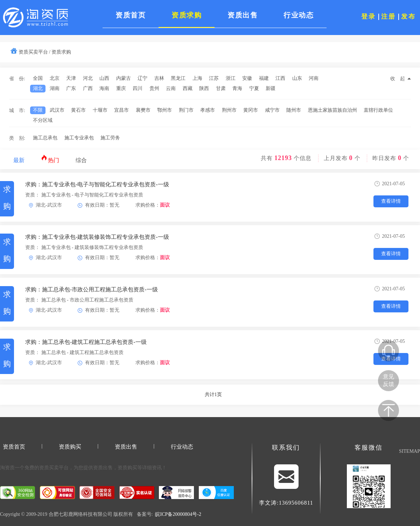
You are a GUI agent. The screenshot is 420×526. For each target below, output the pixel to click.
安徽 (247, 78)
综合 (81, 160)
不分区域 (43, 120)
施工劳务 (110, 138)
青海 (237, 88)
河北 (88, 78)
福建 (264, 78)
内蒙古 (124, 78)
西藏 (188, 88)
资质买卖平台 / (34, 52)
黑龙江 (178, 78)
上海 (197, 78)
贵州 (154, 88)
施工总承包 (45, 138)
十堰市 (100, 110)
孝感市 (208, 110)
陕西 (204, 88)
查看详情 (391, 201)
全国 (38, 78)
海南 (104, 88)
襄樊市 (143, 110)
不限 (38, 110)
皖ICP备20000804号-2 (178, 514)
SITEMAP (409, 451)
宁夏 (254, 88)
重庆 (121, 88)
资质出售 (126, 447)
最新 (19, 160)
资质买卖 (49, 468)
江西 (280, 78)
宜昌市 (121, 110)
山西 (104, 78)
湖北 (38, 88)
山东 (297, 78)
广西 (88, 88)
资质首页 (14, 447)
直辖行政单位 (378, 110)
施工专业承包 (79, 138)
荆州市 (229, 110)
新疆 (271, 88)
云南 (171, 88)
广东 (71, 88)
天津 (71, 78)
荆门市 (186, 110)
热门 (50, 159)
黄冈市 (251, 110)
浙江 (231, 78)
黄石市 (78, 110)
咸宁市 (272, 110)
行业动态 (182, 447)
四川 (138, 88)
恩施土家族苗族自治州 (332, 110)
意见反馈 (388, 380)
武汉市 (57, 110)
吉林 (159, 78)
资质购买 (70, 447)
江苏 (214, 78)
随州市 (294, 110)
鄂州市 (164, 110)
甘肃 (221, 88)
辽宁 (142, 78)
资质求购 (61, 52)
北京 (55, 78)
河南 (314, 78)
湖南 (55, 88)
